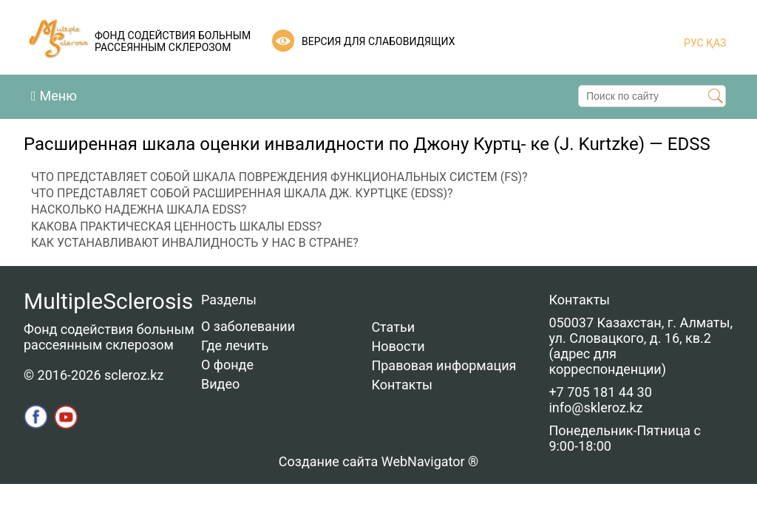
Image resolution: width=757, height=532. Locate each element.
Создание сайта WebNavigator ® (378, 461)
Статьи (393, 327)
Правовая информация (444, 365)
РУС (694, 43)
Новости (398, 346)
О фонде (227, 365)
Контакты (402, 385)
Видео (220, 384)
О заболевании (248, 326)
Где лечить (235, 345)
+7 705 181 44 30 (600, 392)
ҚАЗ (715, 43)
